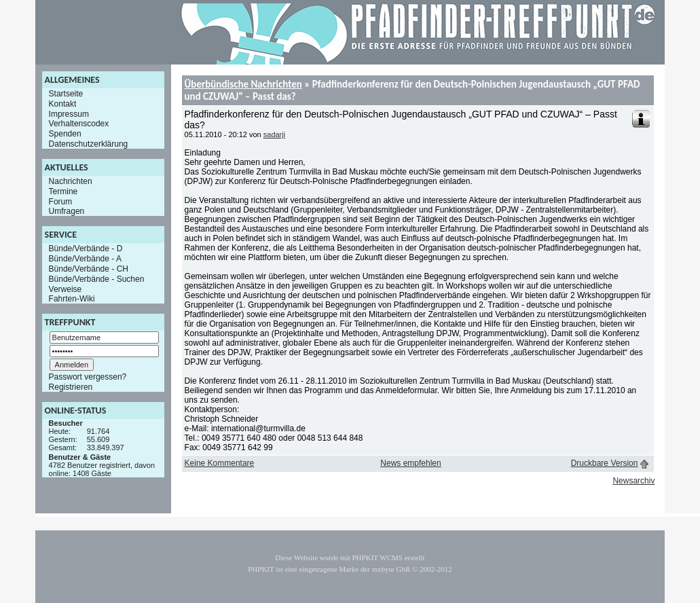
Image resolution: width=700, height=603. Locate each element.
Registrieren (71, 387)
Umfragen (67, 211)
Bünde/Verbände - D (86, 249)
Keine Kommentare (220, 463)
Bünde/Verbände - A (85, 259)
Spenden (65, 134)
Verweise (66, 289)
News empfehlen (410, 463)
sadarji (274, 134)
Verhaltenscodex (79, 124)
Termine (63, 191)
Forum (61, 201)
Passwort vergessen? (88, 377)
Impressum (69, 113)
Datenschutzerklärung (89, 144)
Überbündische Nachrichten (243, 84)
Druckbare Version (605, 463)
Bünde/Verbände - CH (89, 269)
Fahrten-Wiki (72, 299)
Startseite (66, 94)
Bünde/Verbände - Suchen (97, 279)
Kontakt (63, 104)
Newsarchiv (633, 481)
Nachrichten (71, 181)
